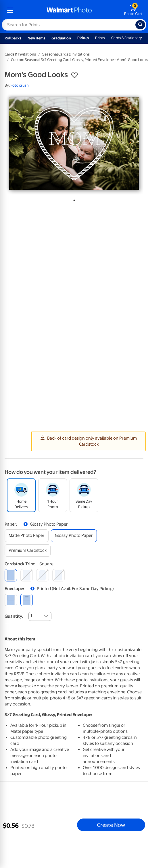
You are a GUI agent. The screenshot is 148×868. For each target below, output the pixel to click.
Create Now (111, 825)
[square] (11, 575)
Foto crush (20, 85)
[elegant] (42, 575)
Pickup (83, 38)
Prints (100, 38)
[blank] (11, 600)
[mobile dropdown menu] (10, 10)
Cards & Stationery (127, 38)
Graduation (61, 38)
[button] (74, 75)
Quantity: (14, 616)
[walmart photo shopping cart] (133, 10)
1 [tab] (73, 199)
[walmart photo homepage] (69, 10)
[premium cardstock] (28, 551)
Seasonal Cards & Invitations (66, 54)
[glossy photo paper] (74, 536)
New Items (36, 38)
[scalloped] (58, 575)
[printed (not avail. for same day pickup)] (27, 600)
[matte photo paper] (27, 536)
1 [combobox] (31, 616)
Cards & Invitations (20, 54)
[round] (27, 575)
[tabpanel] (74, 144)
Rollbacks (13, 38)
